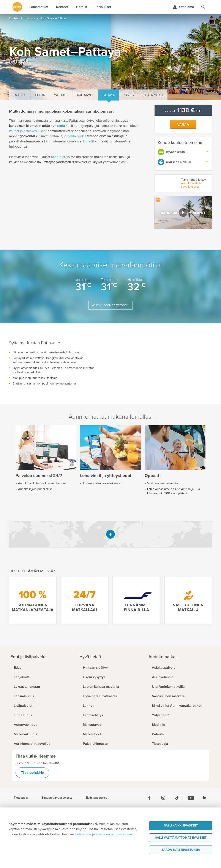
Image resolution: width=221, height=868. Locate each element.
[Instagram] (163, 798)
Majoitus (61, 95)
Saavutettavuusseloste (57, 798)
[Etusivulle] (17, 7)
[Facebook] (149, 798)
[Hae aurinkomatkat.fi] (203, 7)
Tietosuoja (21, 798)
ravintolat (58, 157)
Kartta (129, 95)
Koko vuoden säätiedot (109, 305)
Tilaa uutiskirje (32, 773)
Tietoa (40, 95)
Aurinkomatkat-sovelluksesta (191, 185)
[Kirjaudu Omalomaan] (183, 7)
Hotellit (89, 141)
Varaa (183, 125)
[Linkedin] (205, 798)
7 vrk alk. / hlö (183, 111)
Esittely (20, 95)
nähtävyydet (77, 136)
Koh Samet (85, 95)
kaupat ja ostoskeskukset (28, 131)
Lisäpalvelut (153, 95)
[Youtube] (191, 798)
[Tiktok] (177, 798)
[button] (183, 212)
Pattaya (109, 95)
